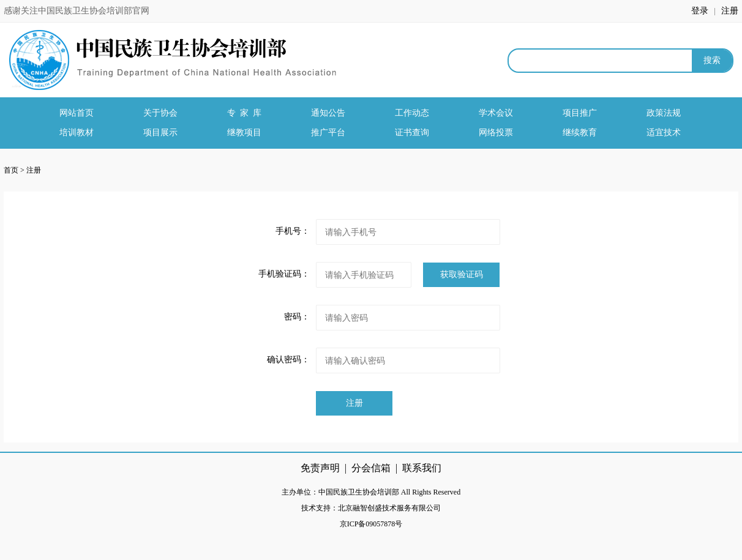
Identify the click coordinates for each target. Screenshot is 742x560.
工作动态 (412, 113)
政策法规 (664, 113)
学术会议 (496, 113)
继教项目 (244, 133)
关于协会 (160, 113)
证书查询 (412, 133)
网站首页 (77, 113)
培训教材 (77, 133)
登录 (701, 11)
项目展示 (160, 133)
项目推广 (580, 113)
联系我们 (422, 468)
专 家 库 (244, 113)
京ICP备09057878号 (371, 524)
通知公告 (328, 113)
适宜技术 (664, 133)
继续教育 (580, 133)
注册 (730, 11)
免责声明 (320, 468)
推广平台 (328, 133)
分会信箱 (371, 468)
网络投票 (496, 133)
